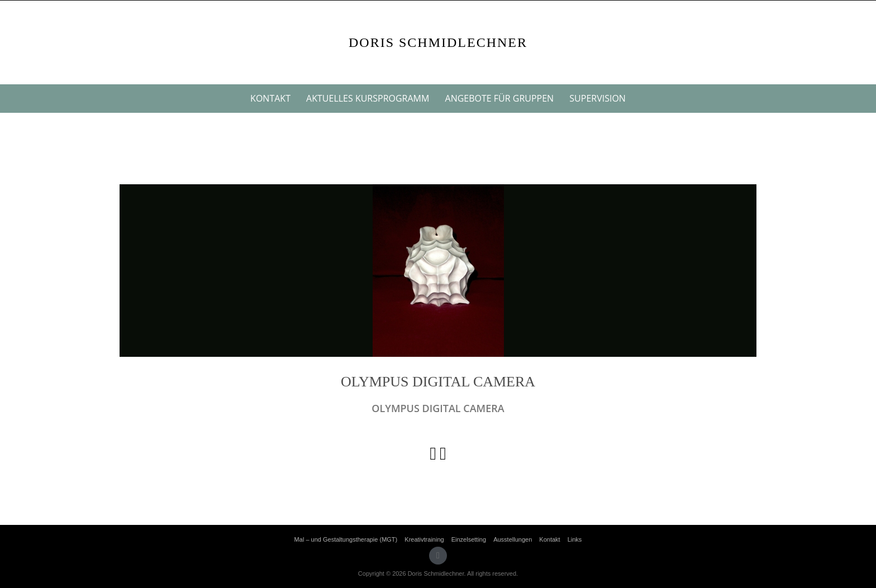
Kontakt (270, 98)
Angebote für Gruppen (500, 98)
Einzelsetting (469, 539)
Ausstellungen (513, 539)
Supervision (598, 98)
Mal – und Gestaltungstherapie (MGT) (346, 539)
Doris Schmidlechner (438, 42)
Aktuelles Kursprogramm (368, 98)
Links (575, 539)
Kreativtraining (424, 539)
